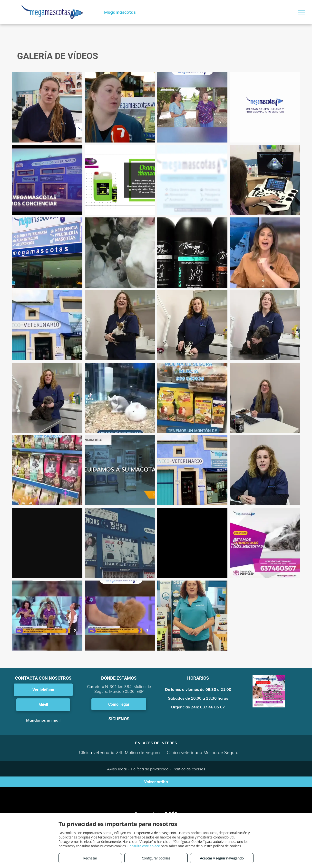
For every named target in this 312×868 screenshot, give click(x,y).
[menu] (301, 12)
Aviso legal (117, 769)
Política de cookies (189, 769)
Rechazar (90, 858)
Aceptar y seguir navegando (222, 858)
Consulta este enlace (144, 846)
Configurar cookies (156, 858)
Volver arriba (156, 782)
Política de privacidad (150, 769)
